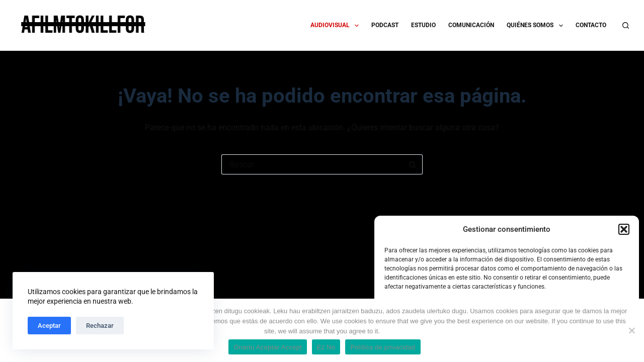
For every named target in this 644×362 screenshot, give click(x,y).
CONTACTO (591, 25)
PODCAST (385, 25)
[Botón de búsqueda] (413, 164)
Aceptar (49, 326)
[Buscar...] (312, 164)
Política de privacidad (383, 347)
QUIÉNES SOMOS (537, 26)
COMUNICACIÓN (471, 25)
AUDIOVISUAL (337, 26)
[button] (624, 229)
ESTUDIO (423, 25)
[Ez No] (631, 330)
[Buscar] (626, 25)
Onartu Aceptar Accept (267, 347)
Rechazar (100, 326)
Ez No (326, 347)
